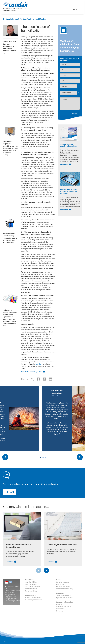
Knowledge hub (12, 19)
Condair (15, 5)
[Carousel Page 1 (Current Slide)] (40, 458)
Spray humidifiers (31, 584)
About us (59, 604)
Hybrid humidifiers (31, 589)
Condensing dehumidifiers (34, 600)
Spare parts (60, 584)
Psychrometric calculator (64, 598)
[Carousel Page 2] (42, 458)
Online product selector (64, 595)
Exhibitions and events (63, 607)
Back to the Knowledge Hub (33, 372)
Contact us (59, 611)
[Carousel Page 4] (46, 458)
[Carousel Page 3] (44, 458)
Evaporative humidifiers (33, 587)
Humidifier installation (63, 587)
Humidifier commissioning (65, 589)
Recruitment (60, 609)
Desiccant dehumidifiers (33, 598)
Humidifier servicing (62, 582)
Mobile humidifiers (31, 591)
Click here (66, 164)
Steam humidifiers (31, 582)
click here (39, 364)
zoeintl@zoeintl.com (15, 601)
